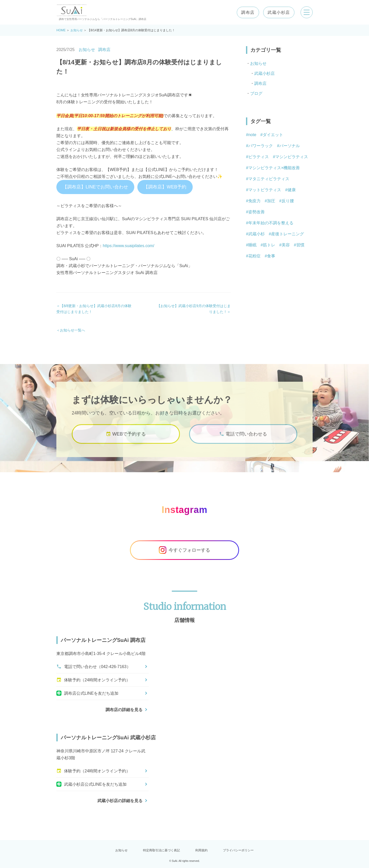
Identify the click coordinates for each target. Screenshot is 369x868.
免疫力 (254, 201)
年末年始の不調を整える (271, 223)
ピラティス (259, 157)
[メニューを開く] (306, 12)
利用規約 (201, 850)
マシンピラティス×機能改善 (274, 168)
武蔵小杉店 (279, 12)
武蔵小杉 (257, 234)
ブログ (256, 93)
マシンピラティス (292, 157)
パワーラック (261, 146)
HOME (61, 30)
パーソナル (290, 146)
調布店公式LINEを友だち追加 (87, 693)
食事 (271, 256)
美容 (286, 245)
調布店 (248, 12)
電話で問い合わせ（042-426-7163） (94, 667)
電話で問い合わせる (243, 439)
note (252, 135)
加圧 (271, 201)
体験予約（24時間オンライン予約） (93, 680)
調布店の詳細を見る (124, 710)
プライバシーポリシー (238, 850)
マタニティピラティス (269, 179)
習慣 (300, 245)
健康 (292, 190)
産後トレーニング (288, 234)
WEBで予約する (126, 439)
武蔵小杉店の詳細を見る (120, 801)
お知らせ (77, 30)
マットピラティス (265, 190)
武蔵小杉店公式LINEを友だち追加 (91, 784)
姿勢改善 (257, 212)
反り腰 (288, 201)
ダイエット (273, 135)
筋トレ (269, 245)
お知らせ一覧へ (73, 330)
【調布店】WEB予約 (165, 187)
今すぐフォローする (184, 550)
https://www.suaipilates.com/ (129, 246)
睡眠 (252, 245)
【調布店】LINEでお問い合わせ (95, 187)
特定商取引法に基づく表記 (161, 850)
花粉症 (254, 256)
